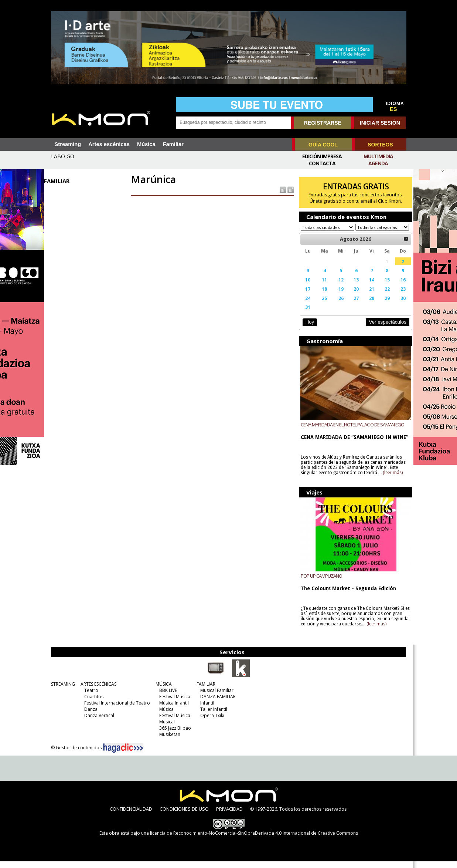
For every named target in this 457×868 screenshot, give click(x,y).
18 (322, 296)
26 (338, 305)
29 (383, 305)
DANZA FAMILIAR (216, 703)
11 (322, 287)
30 (399, 305)
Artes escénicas (109, 144)
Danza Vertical (97, 722)
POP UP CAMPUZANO (320, 582)
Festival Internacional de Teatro (115, 710)
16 (399, 287)
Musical (165, 728)
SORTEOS (380, 145)
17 (306, 296)
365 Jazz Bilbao (173, 735)
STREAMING (61, 691)
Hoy (308, 329)
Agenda (378, 163)
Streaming (68, 144)
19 (338, 296)
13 (353, 287)
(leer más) (391, 480)
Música (146, 144)
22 (383, 296)
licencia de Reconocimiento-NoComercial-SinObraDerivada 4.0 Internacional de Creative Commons (254, 840)
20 (353, 296)
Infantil (205, 710)
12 (338, 287)
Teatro (89, 697)
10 (306, 287)
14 (368, 287)
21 (368, 296)
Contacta (322, 163)
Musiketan (168, 741)
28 (368, 305)
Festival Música (173, 703)
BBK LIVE (166, 697)
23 (399, 296)
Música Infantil (172, 710)
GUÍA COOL (323, 145)
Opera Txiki (210, 722)
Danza (89, 716)
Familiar (173, 144)
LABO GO (63, 156)
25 (322, 305)
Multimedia (378, 156)
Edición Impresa (322, 156)
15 (383, 287)
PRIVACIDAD (229, 815)
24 (306, 305)
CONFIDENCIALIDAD (131, 815)
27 (353, 305)
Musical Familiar (215, 697)
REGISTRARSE (323, 123)
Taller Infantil (212, 716)
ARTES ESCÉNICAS (96, 691)
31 (306, 314)
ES (393, 109)
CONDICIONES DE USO (184, 815)
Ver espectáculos (383, 329)
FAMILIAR (204, 691)
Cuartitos (92, 703)
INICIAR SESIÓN (380, 123)
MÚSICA (161, 691)
